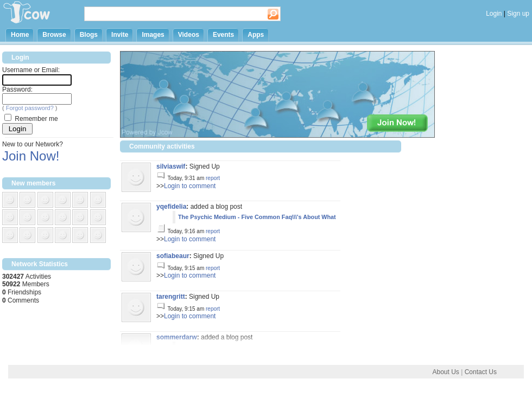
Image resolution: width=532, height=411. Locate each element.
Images (153, 35)
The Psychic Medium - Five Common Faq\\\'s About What (257, 217)
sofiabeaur (173, 256)
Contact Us (481, 372)
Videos (189, 35)
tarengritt (171, 297)
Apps (256, 35)
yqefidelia (171, 207)
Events (223, 35)
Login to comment (190, 186)
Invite (120, 35)
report (213, 178)
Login (494, 14)
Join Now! (31, 156)
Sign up (518, 14)
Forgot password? (30, 108)
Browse (54, 35)
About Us (445, 372)
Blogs (89, 35)
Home (20, 35)
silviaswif (171, 166)
